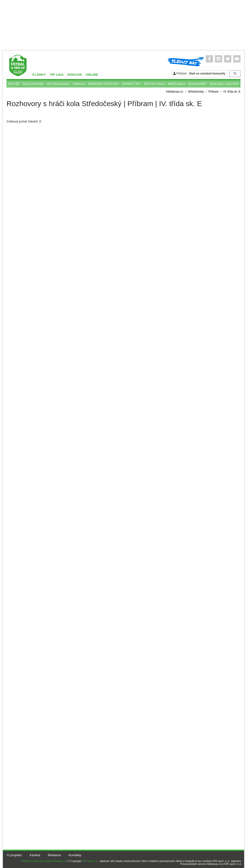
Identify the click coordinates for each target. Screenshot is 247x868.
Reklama (55, 855)
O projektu (14, 855)
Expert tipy (131, 84)
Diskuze (75, 75)
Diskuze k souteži (224, 84)
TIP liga (57, 75)
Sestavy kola (154, 84)
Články (39, 75)
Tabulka (79, 84)
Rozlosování (33, 84)
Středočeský (196, 92)
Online (92, 75)
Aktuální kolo (58, 84)
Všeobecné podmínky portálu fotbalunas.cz (44, 861)
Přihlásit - (199, 74)
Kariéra (35, 855)
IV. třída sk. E (232, 92)
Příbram (214, 92)
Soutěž (14, 84)
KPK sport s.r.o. (90, 861)
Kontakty (75, 855)
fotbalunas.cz (175, 92)
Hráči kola (177, 84)
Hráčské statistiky (104, 84)
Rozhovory (198, 84)
